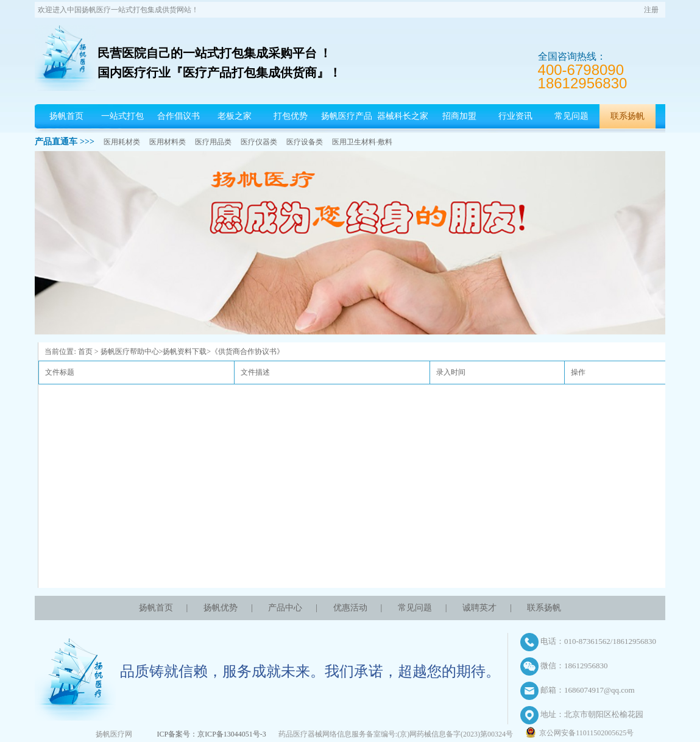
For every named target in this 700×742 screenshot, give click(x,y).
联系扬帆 (628, 116)
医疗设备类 (305, 142)
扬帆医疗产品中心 (347, 128)
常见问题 (571, 116)
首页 (85, 352)
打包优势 (291, 116)
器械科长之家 (403, 116)
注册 (651, 10)
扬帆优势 (221, 608)
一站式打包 (122, 116)
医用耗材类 (122, 142)
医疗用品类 (213, 142)
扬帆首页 (66, 116)
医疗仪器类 (259, 142)
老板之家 (235, 116)
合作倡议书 (179, 116)
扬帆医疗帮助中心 (130, 352)
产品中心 (285, 608)
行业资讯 (515, 116)
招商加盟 (459, 116)
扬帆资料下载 (185, 352)
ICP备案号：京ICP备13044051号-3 (211, 734)
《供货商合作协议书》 (247, 352)
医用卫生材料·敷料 (362, 142)
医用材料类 (168, 142)
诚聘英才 (479, 608)
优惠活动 (350, 608)
